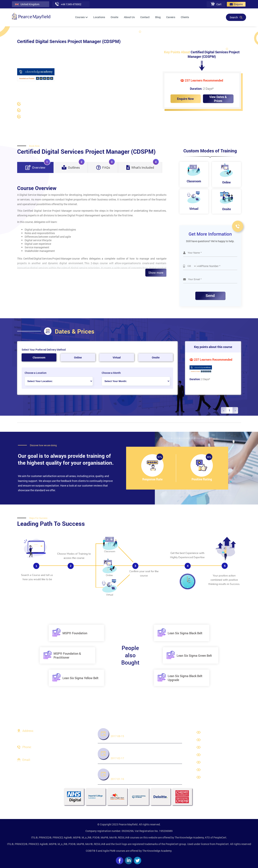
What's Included (143, 166)
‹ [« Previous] (224, 410)
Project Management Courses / (74, 86)
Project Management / (41, 86)
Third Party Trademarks (218, 763)
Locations (99, 17)
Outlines (73, 166)
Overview (38, 166)
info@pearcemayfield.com (38, 764)
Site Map (209, 778)
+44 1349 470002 (33, 752)
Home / (21, 86)
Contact (145, 17)
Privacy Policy (212, 748)
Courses (81, 17)
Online (78, 357)
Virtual (117, 357)
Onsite (114, 17)
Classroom (39, 357)
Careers (171, 17)
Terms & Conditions (215, 755)
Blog (158, 17)
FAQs (106, 166)
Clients (185, 17)
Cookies (208, 770)
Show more (156, 273)
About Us (129, 17)
